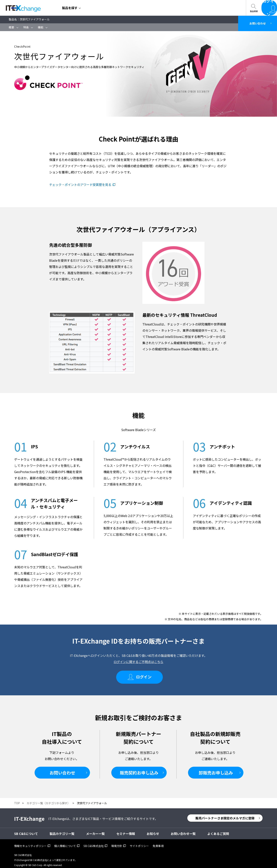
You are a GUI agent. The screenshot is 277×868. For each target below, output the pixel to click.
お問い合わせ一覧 (161, 8)
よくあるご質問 (218, 830)
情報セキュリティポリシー (30, 842)
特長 (26, 27)
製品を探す (70, 8)
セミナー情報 (98, 8)
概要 (11, 27)
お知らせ (153, 830)
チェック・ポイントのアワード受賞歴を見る (80, 185)
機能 (41, 27)
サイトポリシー (139, 842)
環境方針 (117, 842)
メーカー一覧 (95, 830)
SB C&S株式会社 (94, 842)
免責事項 (158, 842)
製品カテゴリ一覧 (62, 830)
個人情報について (65, 842)
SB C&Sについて (128, 8)
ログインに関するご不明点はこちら (138, 662)
